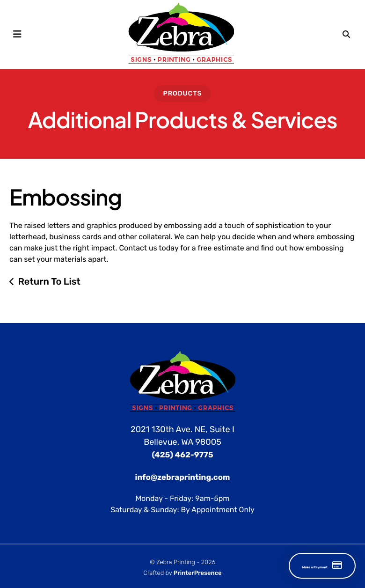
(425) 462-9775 (182, 455)
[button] (17, 34)
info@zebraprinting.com (183, 477)
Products (182, 93)
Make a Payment (299, 566)
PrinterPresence (198, 573)
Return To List (49, 281)
